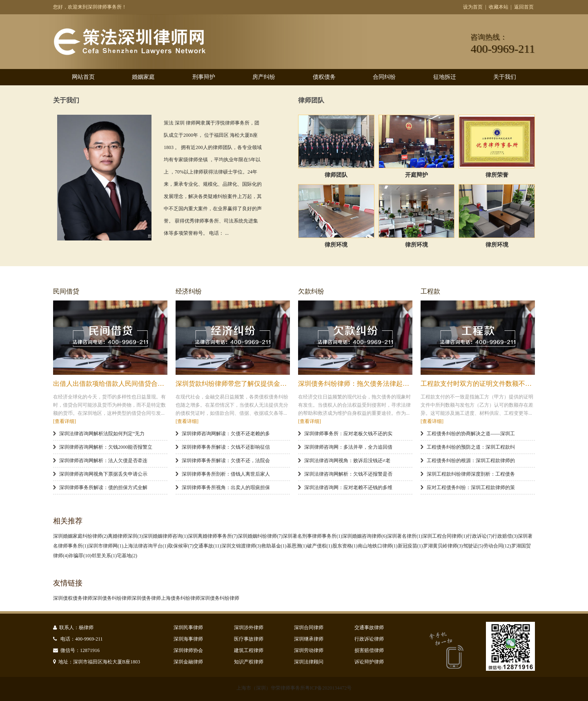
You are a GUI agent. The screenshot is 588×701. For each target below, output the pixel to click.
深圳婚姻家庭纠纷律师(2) (80, 536)
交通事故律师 (369, 628)
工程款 (430, 291)
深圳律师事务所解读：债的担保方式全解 (103, 487)
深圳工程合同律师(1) (445, 536)
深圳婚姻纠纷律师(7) (260, 536)
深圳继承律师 (309, 639)
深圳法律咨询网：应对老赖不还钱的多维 (348, 487)
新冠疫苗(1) (410, 546)
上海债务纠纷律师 (180, 598)
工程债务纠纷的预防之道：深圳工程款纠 (471, 447)
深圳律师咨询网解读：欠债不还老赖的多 (226, 434)
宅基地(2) (127, 556)
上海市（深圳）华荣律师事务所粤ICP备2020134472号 (294, 688)
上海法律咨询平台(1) (146, 546)
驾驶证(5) (473, 546)
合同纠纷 (384, 77)
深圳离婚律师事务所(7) (213, 536)
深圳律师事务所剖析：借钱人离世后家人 (226, 474)
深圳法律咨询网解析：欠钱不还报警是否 (348, 474)
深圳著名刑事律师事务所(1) (312, 536)
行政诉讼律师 (369, 639)
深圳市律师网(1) (106, 546)
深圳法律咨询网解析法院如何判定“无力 (102, 434)
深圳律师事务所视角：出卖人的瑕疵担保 (226, 487)
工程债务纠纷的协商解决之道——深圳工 (471, 434)
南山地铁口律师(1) (378, 546)
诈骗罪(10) (80, 556)
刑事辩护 (204, 77)
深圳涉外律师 (249, 628)
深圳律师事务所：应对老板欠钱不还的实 (348, 434)
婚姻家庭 (143, 77)
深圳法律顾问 (309, 662)
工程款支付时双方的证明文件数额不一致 (479, 384)
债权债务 (324, 77)
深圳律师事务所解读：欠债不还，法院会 (226, 461)
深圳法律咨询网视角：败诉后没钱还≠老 (347, 461)
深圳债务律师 (146, 598)
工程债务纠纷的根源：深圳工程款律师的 (471, 461)
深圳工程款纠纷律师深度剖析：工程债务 (471, 474)
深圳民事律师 (188, 628)
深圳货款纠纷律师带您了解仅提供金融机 (234, 384)
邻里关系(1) (104, 556)
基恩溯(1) (297, 546)
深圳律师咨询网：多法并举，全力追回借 (348, 447)
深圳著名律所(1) (405, 536)
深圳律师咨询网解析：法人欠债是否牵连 (103, 461)
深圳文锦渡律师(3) (241, 546)
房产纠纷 (264, 77)
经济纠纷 (189, 291)
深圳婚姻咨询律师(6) (365, 536)
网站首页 (83, 77)
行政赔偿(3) (505, 536)
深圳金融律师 (188, 662)
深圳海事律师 (188, 639)
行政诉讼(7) (480, 536)
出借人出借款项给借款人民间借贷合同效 (112, 384)
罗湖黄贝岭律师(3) (443, 546)
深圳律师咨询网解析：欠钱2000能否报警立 (106, 447)
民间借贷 (66, 291)
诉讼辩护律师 (369, 662)
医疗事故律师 (249, 639)
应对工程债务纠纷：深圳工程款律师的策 (471, 487)
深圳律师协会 (188, 650)
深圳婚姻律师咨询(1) (165, 536)
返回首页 (524, 7)
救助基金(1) (274, 546)
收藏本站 (499, 7)
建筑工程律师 (249, 650)
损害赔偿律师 (369, 650)
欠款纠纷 (311, 291)
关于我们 (505, 77)
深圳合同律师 (309, 628)
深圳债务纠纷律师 (112, 598)
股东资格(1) (345, 546)
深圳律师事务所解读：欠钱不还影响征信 (226, 447)
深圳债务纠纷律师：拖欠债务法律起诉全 (357, 384)
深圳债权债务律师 (73, 598)
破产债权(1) (320, 546)
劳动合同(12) (497, 546)
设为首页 (473, 7)
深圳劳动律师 (309, 650)
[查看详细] (65, 421)
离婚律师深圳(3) (125, 536)
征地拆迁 (445, 77)
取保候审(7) (181, 546)
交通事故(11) (207, 546)
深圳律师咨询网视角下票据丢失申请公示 (103, 474)
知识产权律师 (249, 662)
